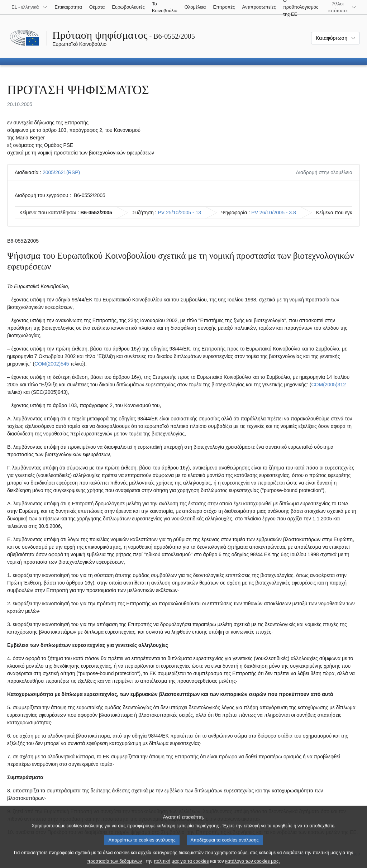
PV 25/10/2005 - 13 (179, 213)
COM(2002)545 (52, 364)
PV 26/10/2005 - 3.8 (274, 213)
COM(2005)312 (328, 385)
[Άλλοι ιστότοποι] (342, 7)
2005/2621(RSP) (61, 172)
